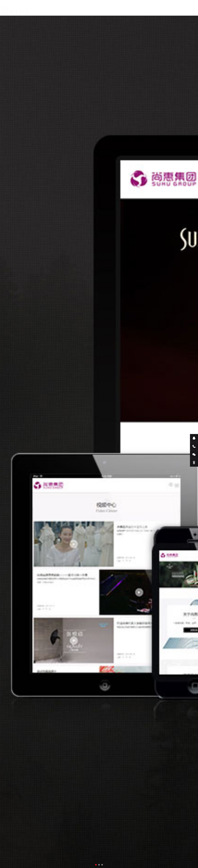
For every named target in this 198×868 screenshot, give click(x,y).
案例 (101, 9)
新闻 (88, 9)
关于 (60, 9)
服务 (74, 9)
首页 (46, 9)
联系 (115, 9)
